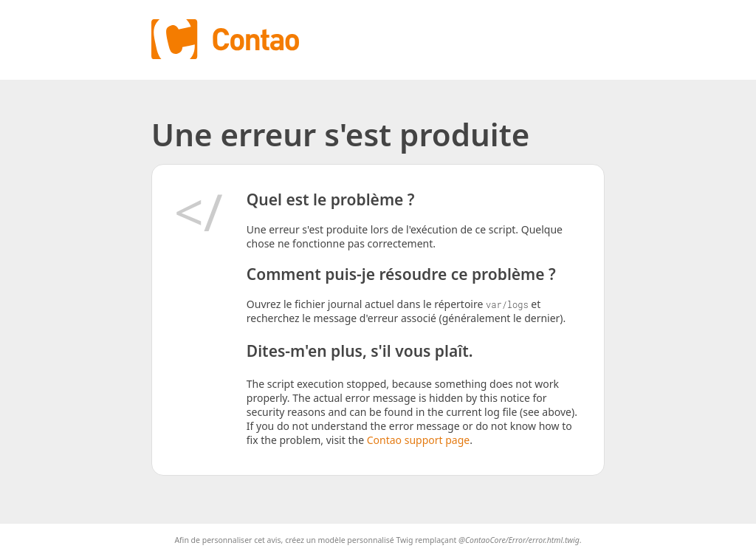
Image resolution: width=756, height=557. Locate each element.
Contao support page (418, 440)
